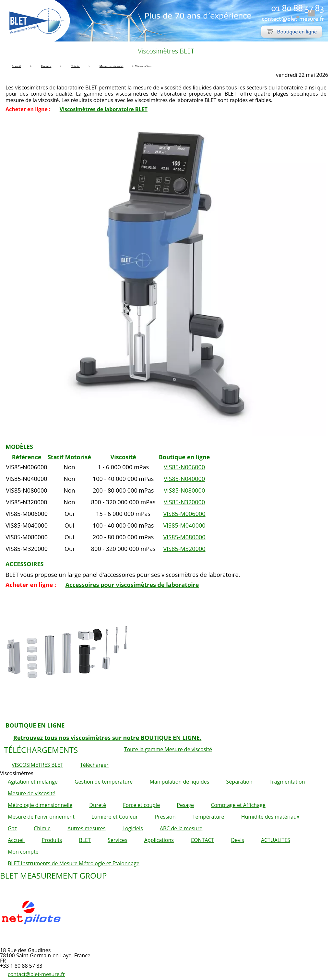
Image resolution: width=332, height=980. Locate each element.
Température (208, 817)
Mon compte (23, 852)
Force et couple (141, 805)
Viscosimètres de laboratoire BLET (104, 109)
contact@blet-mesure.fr (36, 974)
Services (118, 840)
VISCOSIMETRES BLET (37, 765)
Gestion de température (104, 782)
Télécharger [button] (94, 765)
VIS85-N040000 (184, 479)
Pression (165, 817)
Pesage (185, 805)
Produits (52, 840)
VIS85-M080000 (184, 537)
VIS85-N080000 (184, 490)
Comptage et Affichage (238, 805)
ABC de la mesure (181, 828)
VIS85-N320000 (184, 502)
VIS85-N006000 (184, 467)
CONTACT (202, 840)
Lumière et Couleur (115, 817)
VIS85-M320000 (184, 549)
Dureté (98, 805)
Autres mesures (86, 828)
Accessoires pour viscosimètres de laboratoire (132, 585)
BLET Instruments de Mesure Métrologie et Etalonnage (74, 863)
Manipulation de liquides (179, 782)
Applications (159, 840)
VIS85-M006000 (184, 514)
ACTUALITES (276, 840)
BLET (85, 840)
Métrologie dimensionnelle (40, 805)
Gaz (12, 828)
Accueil (16, 840)
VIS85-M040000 (184, 525)
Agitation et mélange (33, 782)
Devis (238, 840)
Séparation (239, 782)
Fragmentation (287, 782)
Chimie (42, 828)
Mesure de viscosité (32, 793)
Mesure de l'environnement (41, 817)
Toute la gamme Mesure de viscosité (168, 749)
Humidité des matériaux (270, 817)
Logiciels (133, 828)
